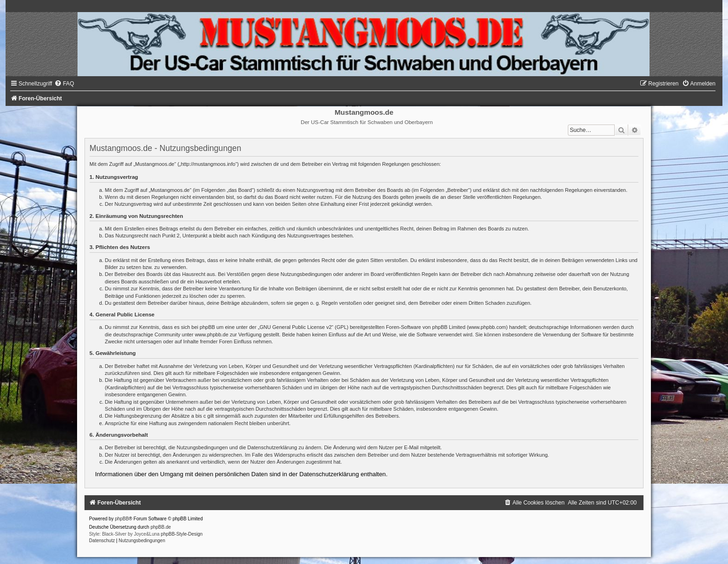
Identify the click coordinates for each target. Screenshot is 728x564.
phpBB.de (161, 527)
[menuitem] (64, 84)
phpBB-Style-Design (182, 534)
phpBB (122, 519)
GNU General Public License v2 (296, 327)
